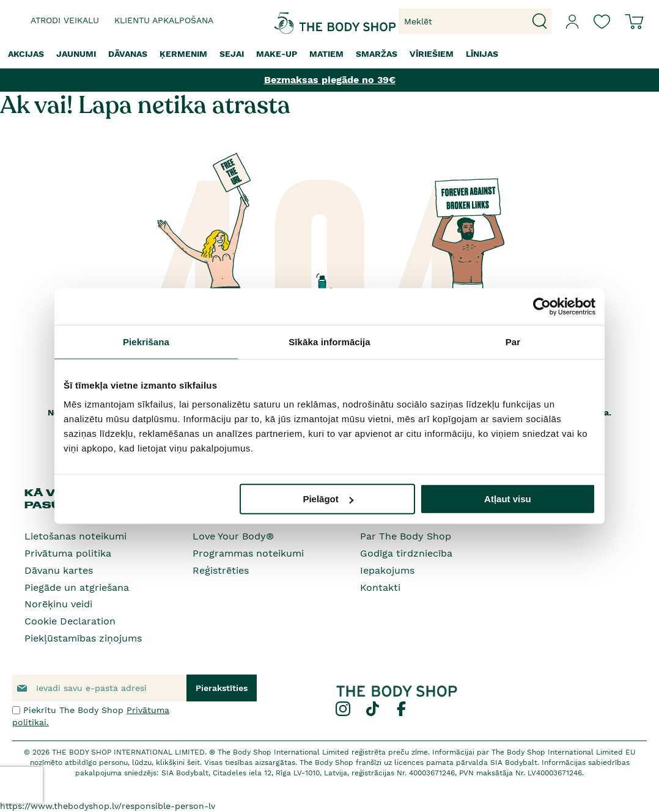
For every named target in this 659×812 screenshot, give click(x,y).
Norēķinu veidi (58, 604)
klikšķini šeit (178, 763)
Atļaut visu (508, 499)
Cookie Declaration (70, 621)
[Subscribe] (222, 688)
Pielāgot (328, 499)
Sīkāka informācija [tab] (330, 341)
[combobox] (475, 21)
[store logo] (295, 22)
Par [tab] (513, 341)
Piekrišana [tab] (146, 341)
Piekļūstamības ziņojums (83, 638)
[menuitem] (26, 54)
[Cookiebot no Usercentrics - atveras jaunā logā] (542, 306)
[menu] (330, 54)
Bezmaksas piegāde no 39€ (330, 80)
